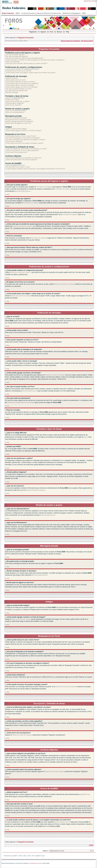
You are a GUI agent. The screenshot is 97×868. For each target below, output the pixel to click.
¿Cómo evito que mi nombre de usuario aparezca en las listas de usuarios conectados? (35, 60)
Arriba (7, 195)
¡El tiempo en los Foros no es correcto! (18, 71)
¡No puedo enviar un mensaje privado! (18, 120)
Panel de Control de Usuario (22, 226)
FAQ (67, 32)
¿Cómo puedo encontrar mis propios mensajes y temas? (24, 143)
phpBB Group (85, 794)
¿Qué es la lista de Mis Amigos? (16, 129)
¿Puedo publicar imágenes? (15, 103)
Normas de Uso (13, 403)
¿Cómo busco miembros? (14, 141)
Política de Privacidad (27, 403)
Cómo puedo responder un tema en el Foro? (20, 82)
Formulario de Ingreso (62, 189)
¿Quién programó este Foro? (15, 165)
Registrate (33, 32)
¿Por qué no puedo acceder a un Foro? (19, 89)
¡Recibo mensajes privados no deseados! (19, 121)
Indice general (10, 38)
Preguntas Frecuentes (26, 38)
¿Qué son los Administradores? (16, 111)
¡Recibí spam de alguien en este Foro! (18, 123)
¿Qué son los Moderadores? (15, 112)
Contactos (94, 1)
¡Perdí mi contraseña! (13, 62)
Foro (51, 32)
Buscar (59, 32)
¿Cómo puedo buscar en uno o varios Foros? (21, 136)
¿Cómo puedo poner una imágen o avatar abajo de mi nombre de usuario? (30, 73)
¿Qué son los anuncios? (13, 105)
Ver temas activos (87, 41)
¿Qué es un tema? (11, 78)
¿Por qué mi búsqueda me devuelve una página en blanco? (25, 140)
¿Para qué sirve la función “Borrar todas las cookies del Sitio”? (26, 63)
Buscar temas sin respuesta (70, 41)
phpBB (14, 856)
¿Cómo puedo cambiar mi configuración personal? (22, 69)
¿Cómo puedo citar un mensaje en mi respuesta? (22, 83)
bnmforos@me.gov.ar (23, 191)
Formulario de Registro (44, 187)
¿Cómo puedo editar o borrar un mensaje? (20, 85)
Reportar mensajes (12, 92)
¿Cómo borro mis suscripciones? (16, 152)
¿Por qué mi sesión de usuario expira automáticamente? (24, 58)
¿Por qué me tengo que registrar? (17, 56)
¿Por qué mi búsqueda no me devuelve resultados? (23, 138)
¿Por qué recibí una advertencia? (16, 91)
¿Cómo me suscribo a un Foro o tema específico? (22, 151)
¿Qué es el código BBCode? (15, 98)
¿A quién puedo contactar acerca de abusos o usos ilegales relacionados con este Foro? (35, 169)
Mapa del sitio (87, 1)
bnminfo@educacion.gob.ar (35, 863)
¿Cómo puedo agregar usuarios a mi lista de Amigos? (23, 131)
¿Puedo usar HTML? (12, 100)
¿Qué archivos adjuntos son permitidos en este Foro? (23, 158)
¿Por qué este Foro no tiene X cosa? (18, 167)
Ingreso (43, 32)
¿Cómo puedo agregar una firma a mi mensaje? (21, 87)
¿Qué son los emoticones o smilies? (17, 101)
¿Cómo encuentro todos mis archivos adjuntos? (21, 160)
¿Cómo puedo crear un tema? (15, 80)
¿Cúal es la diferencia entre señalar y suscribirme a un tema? (26, 149)
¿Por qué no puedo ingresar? (15, 55)
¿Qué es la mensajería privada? (16, 118)
